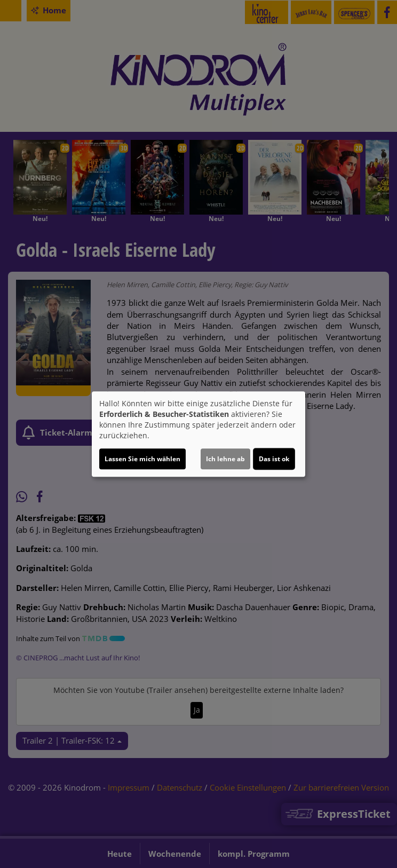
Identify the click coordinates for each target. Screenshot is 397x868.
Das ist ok (274, 459)
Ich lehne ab (225, 459)
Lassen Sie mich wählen (142, 459)
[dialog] (198, 434)
